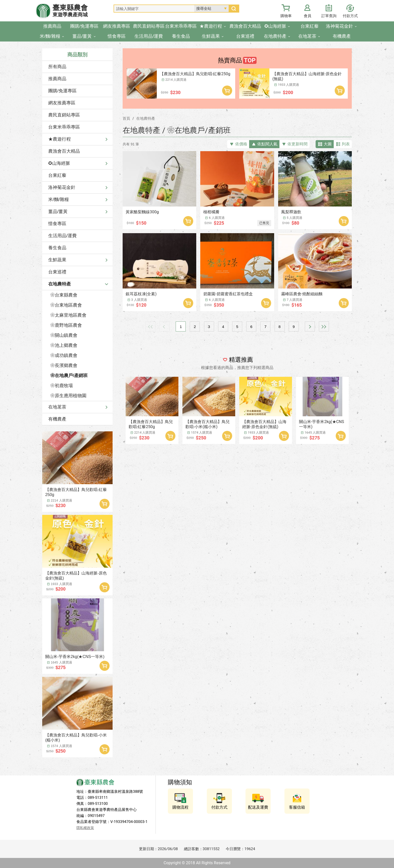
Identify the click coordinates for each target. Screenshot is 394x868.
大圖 (328, 144)
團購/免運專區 (62, 91)
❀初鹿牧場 (62, 386)
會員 (308, 16)
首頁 (126, 118)
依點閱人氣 (267, 144)
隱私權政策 (85, 828)
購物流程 (180, 807)
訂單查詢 (329, 16)
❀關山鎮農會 (64, 335)
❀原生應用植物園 (68, 396)
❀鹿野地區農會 (66, 325)
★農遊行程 (60, 139)
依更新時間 (298, 144)
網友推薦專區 (62, 103)
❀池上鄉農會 (64, 345)
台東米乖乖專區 (64, 127)
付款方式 (350, 16)
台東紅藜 (57, 175)
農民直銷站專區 (64, 115)
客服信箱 (297, 807)
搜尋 (234, 9)
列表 (346, 144)
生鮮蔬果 (57, 260)
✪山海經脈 (59, 163)
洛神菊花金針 (62, 187)
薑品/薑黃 (58, 212)
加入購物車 (105, 504)
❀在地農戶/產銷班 (69, 376)
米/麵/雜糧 (59, 199)
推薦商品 (57, 79)
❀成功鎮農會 (64, 355)
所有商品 (57, 67)
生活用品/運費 (62, 236)
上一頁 (165, 326)
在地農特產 (60, 284)
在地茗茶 (57, 407)
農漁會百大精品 (64, 151)
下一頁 (310, 326)
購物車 (286, 16)
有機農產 (57, 419)
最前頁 (151, 326)
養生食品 (57, 248)
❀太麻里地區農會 (68, 315)
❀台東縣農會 (64, 295)
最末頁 (324, 326)
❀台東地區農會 (66, 305)
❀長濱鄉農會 (64, 365)
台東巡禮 (57, 272)
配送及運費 (258, 807)
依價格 (241, 144)
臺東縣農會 (70, 11)
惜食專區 (57, 224)
